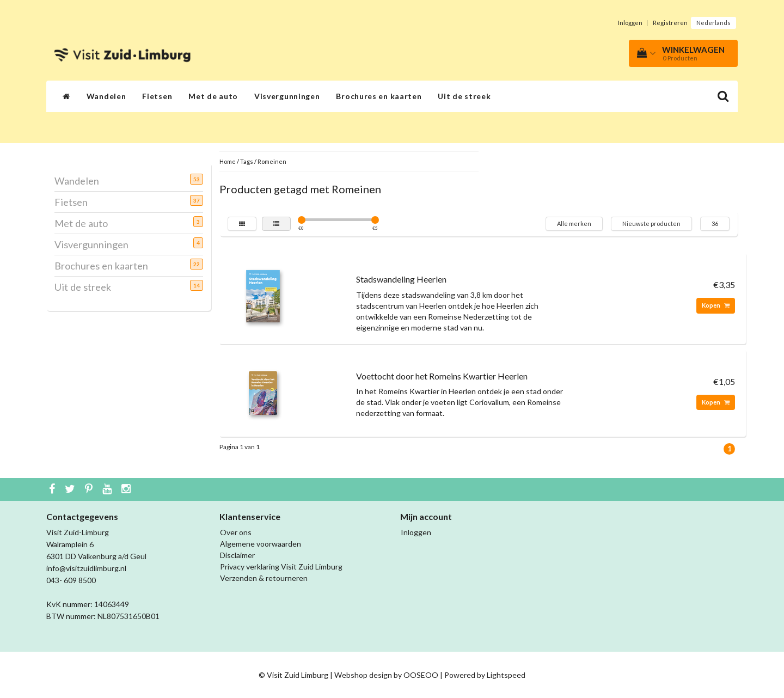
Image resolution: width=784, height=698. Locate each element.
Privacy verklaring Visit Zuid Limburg (281, 567)
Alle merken (574, 224)
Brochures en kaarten (379, 96)
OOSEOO (421, 675)
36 (715, 224)
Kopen (716, 305)
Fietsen (157, 96)
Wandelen (106, 96)
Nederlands (713, 23)
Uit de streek (464, 96)
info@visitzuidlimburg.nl (86, 568)
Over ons (236, 532)
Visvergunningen (287, 96)
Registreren (670, 23)
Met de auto (213, 96)
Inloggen (630, 23)
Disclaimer (237, 555)
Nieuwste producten (651, 224)
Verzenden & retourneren (264, 578)
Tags (247, 161)
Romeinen (272, 161)
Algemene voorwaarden (261, 544)
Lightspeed (506, 675)
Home (228, 161)
